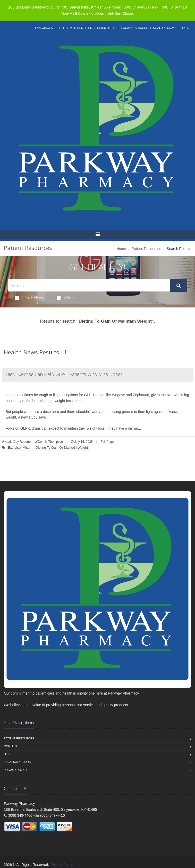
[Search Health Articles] (89, 285)
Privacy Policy (16, 770)
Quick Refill (107, 28)
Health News (29, 298)
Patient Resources (146, 249)
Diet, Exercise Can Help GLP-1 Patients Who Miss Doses (64, 374)
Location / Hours (135, 28)
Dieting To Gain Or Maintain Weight (62, 448)
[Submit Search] (179, 286)
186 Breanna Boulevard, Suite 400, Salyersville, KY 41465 (58, 7)
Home (121, 249)
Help (61, 28)
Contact (11, 746)
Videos (66, 298)
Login (185, 28)
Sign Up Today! (164, 28)
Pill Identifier (81, 28)
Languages (44, 28)
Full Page (107, 442)
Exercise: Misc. (19, 448)
